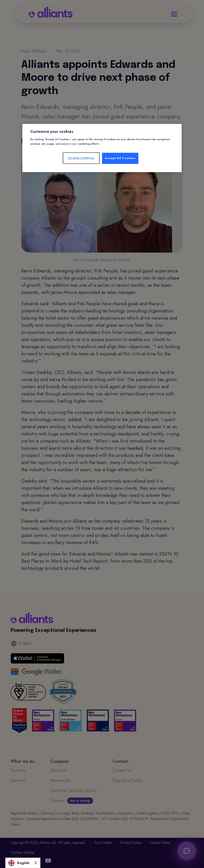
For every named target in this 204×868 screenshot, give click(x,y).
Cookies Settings (81, 158)
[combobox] (23, 863)
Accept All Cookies (120, 158)
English (19, 863)
